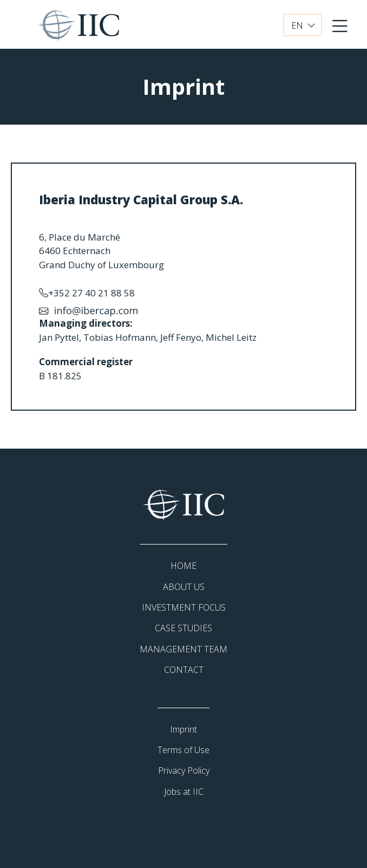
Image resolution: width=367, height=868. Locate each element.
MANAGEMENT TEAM (183, 649)
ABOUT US (184, 587)
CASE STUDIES (183, 628)
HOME (183, 566)
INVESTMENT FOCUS (184, 607)
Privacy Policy (184, 770)
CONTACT (184, 670)
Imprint (183, 729)
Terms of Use (183, 750)
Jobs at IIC (184, 792)
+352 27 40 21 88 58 (87, 293)
